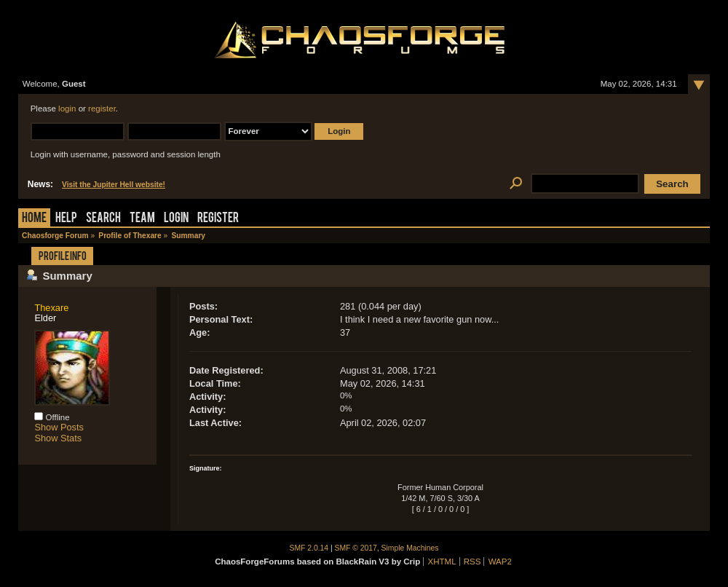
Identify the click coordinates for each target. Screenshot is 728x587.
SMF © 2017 (356, 548)
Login (176, 219)
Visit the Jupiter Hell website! (114, 185)
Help (66, 219)
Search (103, 219)
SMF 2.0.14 (309, 548)
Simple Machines (410, 548)
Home (34, 219)
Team (142, 219)
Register (218, 219)
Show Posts (59, 427)
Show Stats (58, 438)
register (102, 109)
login (67, 109)
